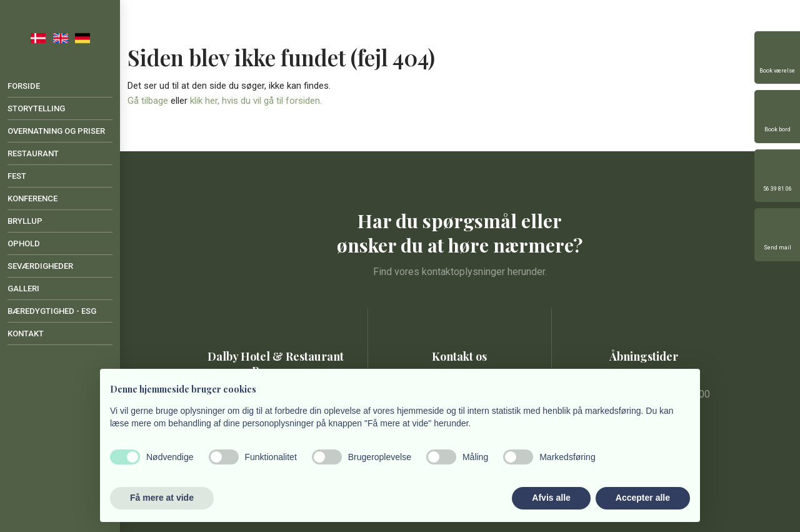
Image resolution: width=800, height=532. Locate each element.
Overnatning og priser (56, 131)
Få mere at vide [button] (162, 498)
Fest (17, 176)
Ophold (24, 243)
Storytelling (36, 108)
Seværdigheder (40, 266)
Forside (24, 86)
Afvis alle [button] (551, 498)
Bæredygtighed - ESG (52, 311)
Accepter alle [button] (643, 498)
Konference (32, 198)
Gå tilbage (148, 101)
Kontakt (26, 334)
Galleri (23, 289)
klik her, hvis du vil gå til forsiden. (256, 101)
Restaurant (33, 153)
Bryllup (25, 221)
